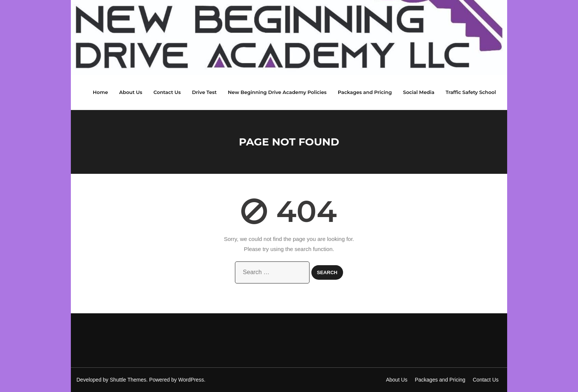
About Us (397, 380)
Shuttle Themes (128, 380)
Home (100, 92)
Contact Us (486, 380)
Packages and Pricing (440, 380)
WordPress (191, 380)
